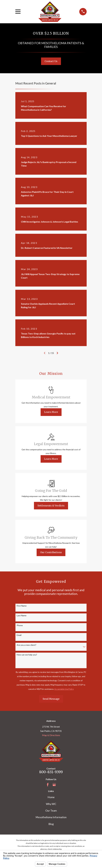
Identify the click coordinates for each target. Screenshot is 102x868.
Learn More (51, 412)
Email (19, 635)
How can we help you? (27, 655)
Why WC (51, 804)
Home (51, 797)
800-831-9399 (51, 772)
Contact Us (51, 61)
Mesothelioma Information (51, 817)
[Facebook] (48, 785)
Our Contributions (51, 552)
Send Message (51, 699)
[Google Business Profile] (54, 785)
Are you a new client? (26, 645)
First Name (22, 606)
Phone (20, 625)
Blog (51, 824)
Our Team (51, 811)
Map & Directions (51, 735)
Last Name (22, 616)
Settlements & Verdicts (51, 506)
